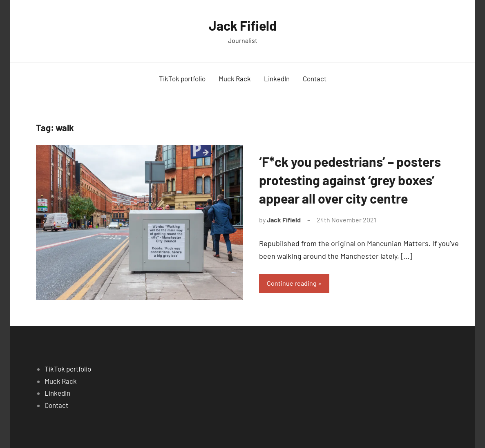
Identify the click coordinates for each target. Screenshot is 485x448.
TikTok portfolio (182, 78)
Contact (315, 78)
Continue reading (292, 283)
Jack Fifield (243, 25)
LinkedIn (277, 78)
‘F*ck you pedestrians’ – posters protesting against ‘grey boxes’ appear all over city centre (350, 180)
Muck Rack (235, 78)
